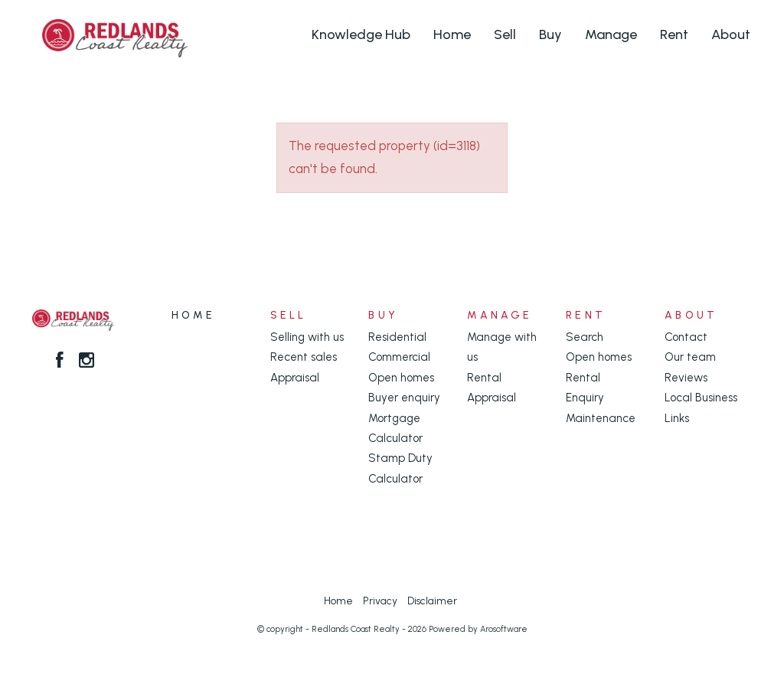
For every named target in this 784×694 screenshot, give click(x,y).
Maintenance (601, 418)
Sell (505, 34)
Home (452, 34)
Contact (686, 337)
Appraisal (295, 378)
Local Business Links (701, 408)
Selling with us (307, 337)
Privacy (380, 601)
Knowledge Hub (361, 34)
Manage (611, 34)
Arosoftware (504, 629)
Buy (550, 34)
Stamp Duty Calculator (400, 468)
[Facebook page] (62, 362)
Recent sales (304, 357)
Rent (674, 34)
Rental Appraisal (492, 388)
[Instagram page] (87, 362)
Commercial (399, 357)
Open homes (401, 378)
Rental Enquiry (585, 388)
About (731, 34)
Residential (397, 337)
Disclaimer (432, 601)
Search (585, 337)
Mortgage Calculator (395, 428)
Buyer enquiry (404, 398)
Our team (690, 357)
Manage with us (502, 347)
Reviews (686, 378)
